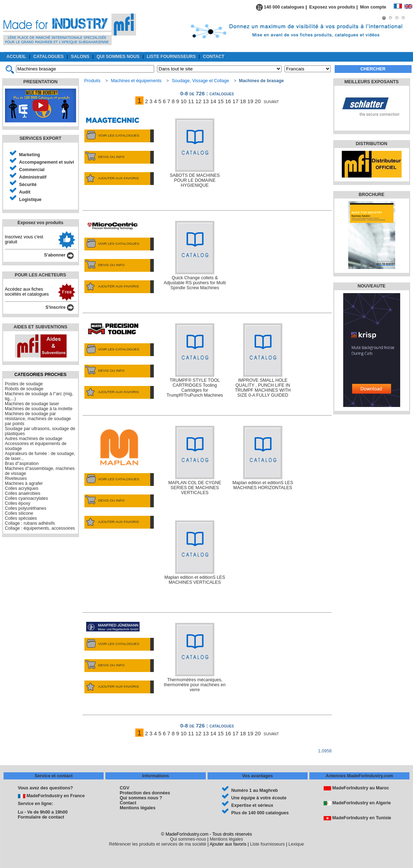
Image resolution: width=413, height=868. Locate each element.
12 (198, 101)
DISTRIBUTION (372, 144)
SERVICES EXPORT (41, 138)
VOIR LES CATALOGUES (112, 136)
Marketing (30, 155)
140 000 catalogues (280, 7)
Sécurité (28, 185)
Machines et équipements (136, 81)
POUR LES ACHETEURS (40, 275)
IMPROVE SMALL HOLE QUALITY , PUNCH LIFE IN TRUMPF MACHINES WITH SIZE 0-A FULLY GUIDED (263, 361)
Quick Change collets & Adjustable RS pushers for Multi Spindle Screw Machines (195, 256)
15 (221, 101)
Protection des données (145, 793)
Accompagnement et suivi (47, 162)
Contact (128, 803)
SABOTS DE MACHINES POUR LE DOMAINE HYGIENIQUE (195, 153)
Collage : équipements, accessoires (40, 528)
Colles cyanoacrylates (27, 498)
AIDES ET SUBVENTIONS (40, 327)
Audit (25, 192)
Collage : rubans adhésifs (30, 523)
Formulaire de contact (41, 817)
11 (191, 101)
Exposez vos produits (332, 7)
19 (250, 101)
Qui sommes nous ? (141, 798)
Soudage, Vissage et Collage (201, 81)
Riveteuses (16, 478)
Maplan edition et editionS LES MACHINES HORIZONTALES (263, 458)
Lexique (296, 844)
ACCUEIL (16, 57)
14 (213, 101)
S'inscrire (60, 307)
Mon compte (377, 7)
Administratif (33, 177)
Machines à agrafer (24, 483)
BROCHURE (371, 195)
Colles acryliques (22, 488)
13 (206, 101)
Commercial (32, 170)
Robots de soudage (24, 389)
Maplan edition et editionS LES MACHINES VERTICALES (195, 553)
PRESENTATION (41, 82)
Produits (93, 81)
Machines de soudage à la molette (39, 409)
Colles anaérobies (23, 493)
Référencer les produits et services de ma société (158, 844)
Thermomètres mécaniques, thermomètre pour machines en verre (195, 658)
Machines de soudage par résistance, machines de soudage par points (38, 419)
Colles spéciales (21, 518)
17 (236, 101)
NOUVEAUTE (371, 286)
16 (228, 101)
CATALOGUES (49, 57)
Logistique (30, 200)
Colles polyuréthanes (26, 508)
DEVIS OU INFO (104, 157)
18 (243, 101)
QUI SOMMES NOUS (118, 57)
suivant (271, 101)
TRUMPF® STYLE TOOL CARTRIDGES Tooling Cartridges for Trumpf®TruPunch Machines (195, 361)
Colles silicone (19, 513)
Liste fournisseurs (267, 844)
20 (258, 101)
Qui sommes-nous (188, 839)
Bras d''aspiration (22, 464)
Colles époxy (18, 503)
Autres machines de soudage (34, 439)
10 (184, 101)
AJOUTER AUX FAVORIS (112, 178)
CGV (124, 788)
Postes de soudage (24, 384)
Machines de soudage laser (32, 404)
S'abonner (59, 255)
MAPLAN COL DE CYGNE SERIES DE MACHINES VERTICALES (195, 461)
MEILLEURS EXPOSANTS (371, 82)
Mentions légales (137, 808)
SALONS (80, 57)
